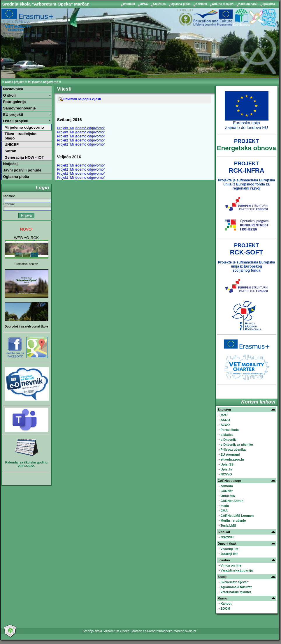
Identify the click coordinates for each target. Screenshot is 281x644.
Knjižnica (160, 4)
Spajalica (269, 4)
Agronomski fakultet (236, 587)
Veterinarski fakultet (236, 592)
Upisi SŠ (227, 464)
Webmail (129, 4)
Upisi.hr (226, 469)
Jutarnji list (229, 554)
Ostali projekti (15, 82)
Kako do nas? (248, 4)
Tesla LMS (228, 526)
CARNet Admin (232, 501)
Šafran (10, 151)
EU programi (230, 454)
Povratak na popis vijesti (80, 99)
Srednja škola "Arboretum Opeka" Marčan (46, 4)
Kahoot (226, 604)
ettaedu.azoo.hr (232, 459)
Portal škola (229, 430)
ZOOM (225, 608)
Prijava (26, 215)
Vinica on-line (231, 565)
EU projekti (13, 115)
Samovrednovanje (20, 108)
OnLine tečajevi (223, 4)
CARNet (226, 491)
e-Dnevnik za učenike (237, 445)
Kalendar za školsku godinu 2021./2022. (26, 464)
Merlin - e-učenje (233, 521)
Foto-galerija (15, 102)
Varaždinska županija (237, 570)
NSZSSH (227, 537)
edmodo (227, 486)
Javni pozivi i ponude (22, 170)
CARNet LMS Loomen (237, 516)
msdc (225, 506)
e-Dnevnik (228, 440)
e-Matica (227, 435)
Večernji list (229, 549)
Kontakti (202, 4)
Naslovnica (13, 89)
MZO (224, 415)
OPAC (144, 4)
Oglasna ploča (181, 4)
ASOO (225, 420)
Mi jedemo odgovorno (43, 82)
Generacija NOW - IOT (24, 157)
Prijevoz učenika (233, 450)
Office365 (228, 496)
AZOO (225, 425)
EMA (224, 511)
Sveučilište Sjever (234, 582)
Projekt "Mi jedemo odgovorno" (81, 128)
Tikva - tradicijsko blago (21, 136)
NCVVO (226, 474)
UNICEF (12, 145)
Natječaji (11, 164)
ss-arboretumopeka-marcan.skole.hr (171, 631)
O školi (9, 95)
